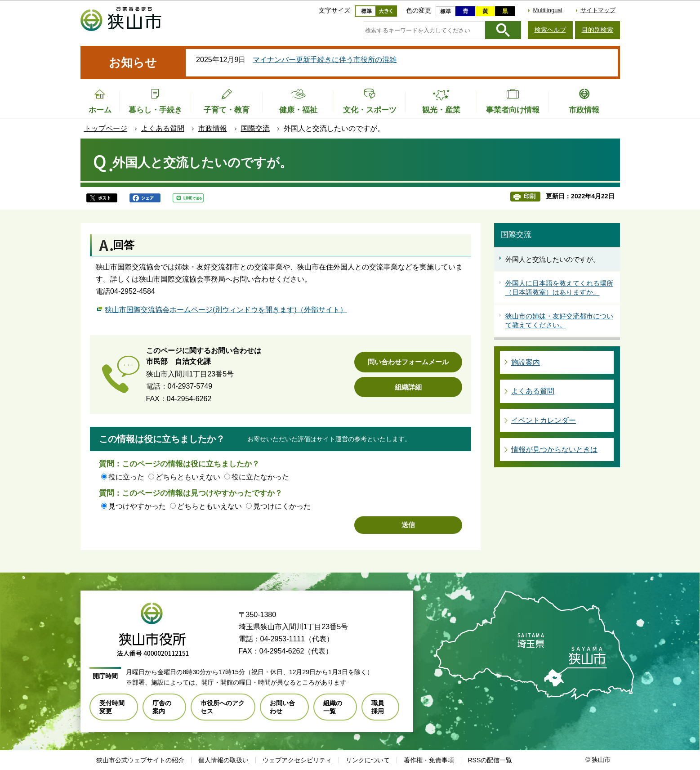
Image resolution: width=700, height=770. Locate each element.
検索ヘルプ (550, 30)
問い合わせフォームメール (408, 362)
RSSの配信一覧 (490, 760)
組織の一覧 (333, 707)
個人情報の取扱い (223, 760)
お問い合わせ (282, 707)
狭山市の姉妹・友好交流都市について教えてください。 (559, 320)
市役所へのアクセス (223, 707)
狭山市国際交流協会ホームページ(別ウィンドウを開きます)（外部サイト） (226, 309)
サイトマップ (598, 10)
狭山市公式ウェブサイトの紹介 (140, 760)
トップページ (106, 128)
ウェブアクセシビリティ (297, 760)
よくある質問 (163, 128)
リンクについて (368, 760)
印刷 (530, 196)
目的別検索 (597, 30)
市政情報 (213, 128)
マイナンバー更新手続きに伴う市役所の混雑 (325, 60)
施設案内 (526, 362)
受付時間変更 (112, 707)
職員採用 (378, 707)
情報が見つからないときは (554, 450)
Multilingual (547, 10)
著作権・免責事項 (429, 760)
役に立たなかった (260, 477)
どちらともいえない (188, 477)
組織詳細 (408, 387)
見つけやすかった (137, 506)
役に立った (126, 477)
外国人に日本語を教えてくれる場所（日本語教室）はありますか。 (559, 288)
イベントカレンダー (544, 420)
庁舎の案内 (162, 707)
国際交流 (255, 128)
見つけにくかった (282, 506)
